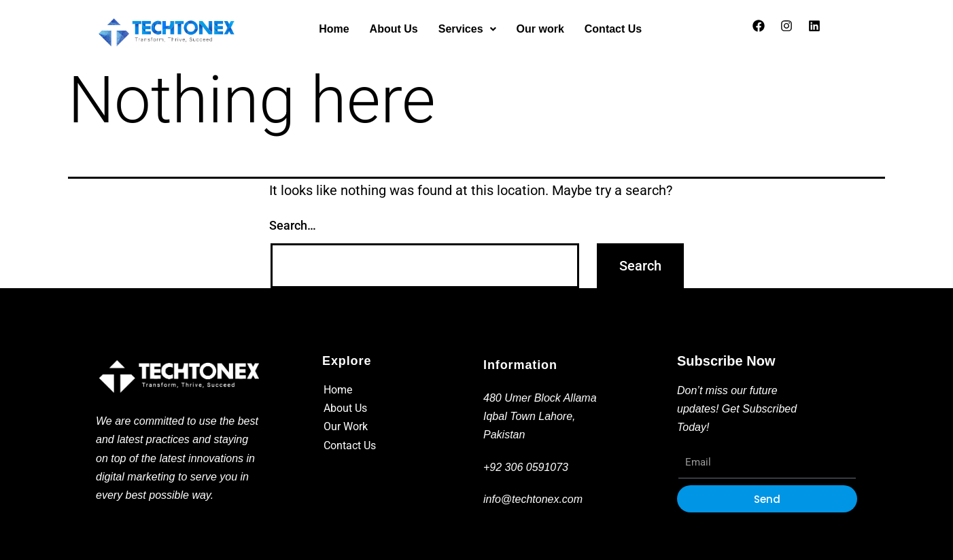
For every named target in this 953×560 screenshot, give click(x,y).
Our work (540, 29)
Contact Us (613, 29)
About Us (394, 29)
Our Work (346, 426)
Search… (293, 225)
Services (467, 29)
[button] (467, 29)
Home (334, 29)
